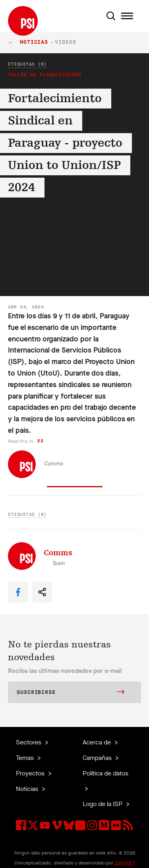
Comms (53, 464)
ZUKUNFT (125, 863)
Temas (26, 758)
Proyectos (31, 773)
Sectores (29, 742)
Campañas (98, 758)
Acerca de (98, 742)
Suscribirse (71, 693)
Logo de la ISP (103, 804)
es (40, 441)
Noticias (34, 42)
